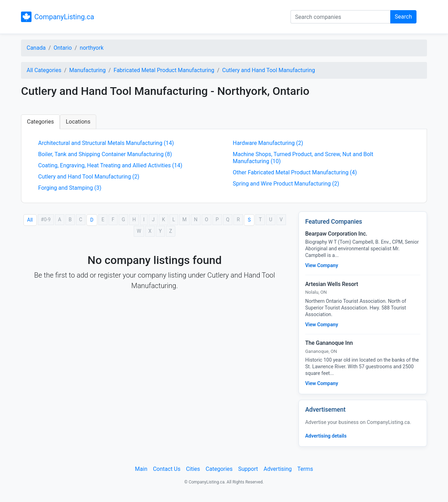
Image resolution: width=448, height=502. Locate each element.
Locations (78, 122)
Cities (193, 469)
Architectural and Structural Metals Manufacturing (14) (106, 143)
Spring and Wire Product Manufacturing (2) (286, 184)
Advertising (278, 469)
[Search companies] (341, 17)
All (30, 220)
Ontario (63, 48)
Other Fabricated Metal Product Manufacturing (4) (295, 172)
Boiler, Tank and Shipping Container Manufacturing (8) (105, 154)
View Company (322, 265)
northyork (92, 48)
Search (403, 17)
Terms (305, 469)
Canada (36, 48)
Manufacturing (87, 70)
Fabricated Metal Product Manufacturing (164, 70)
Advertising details (326, 436)
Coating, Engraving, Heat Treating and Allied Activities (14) (110, 165)
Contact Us (167, 469)
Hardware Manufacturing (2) (268, 143)
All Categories (44, 70)
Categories (40, 122)
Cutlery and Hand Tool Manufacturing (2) (89, 177)
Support (248, 469)
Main (141, 469)
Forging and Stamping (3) (70, 188)
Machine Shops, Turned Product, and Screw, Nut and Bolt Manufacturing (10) (303, 158)
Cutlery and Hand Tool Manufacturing (269, 70)
